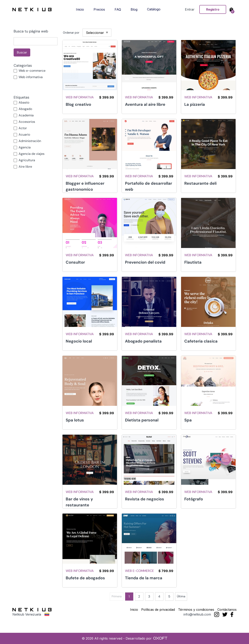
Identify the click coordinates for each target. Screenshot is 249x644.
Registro (213, 9)
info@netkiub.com (197, 614)
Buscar (22, 52)
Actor (23, 128)
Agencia (25, 147)
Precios (99, 9)
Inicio (80, 9)
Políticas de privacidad (158, 610)
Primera (117, 596)
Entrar (190, 9)
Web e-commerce (32, 71)
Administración (30, 141)
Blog (134, 9)
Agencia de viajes (32, 154)
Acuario (24, 135)
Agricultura (27, 160)
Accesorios (27, 122)
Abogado (25, 109)
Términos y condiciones (196, 610)
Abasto (24, 102)
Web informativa (31, 77)
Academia (26, 115)
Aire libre (25, 167)
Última (181, 596)
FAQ (118, 9)
